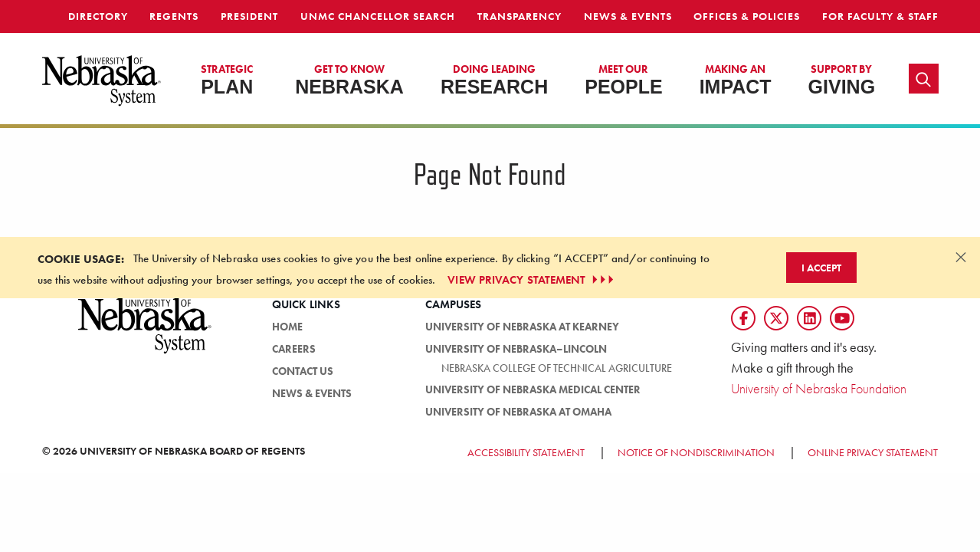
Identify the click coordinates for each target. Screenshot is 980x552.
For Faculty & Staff (880, 16)
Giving (842, 80)
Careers (294, 349)
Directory (98, 16)
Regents (174, 16)
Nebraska (349, 80)
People (623, 80)
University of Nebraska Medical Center (533, 389)
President (249, 16)
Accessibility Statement (526, 452)
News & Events (628, 16)
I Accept (821, 268)
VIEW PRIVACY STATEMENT (532, 280)
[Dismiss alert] (961, 257)
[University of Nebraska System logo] (146, 334)
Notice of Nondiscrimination (696, 452)
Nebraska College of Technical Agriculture (557, 368)
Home (287, 327)
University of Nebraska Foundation (819, 388)
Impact (736, 80)
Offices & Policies (747, 16)
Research (494, 80)
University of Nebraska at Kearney (522, 327)
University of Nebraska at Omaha (518, 412)
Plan (227, 80)
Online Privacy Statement (873, 452)
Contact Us (303, 371)
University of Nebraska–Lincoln (516, 349)
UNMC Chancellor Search (378, 16)
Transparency (519, 16)
